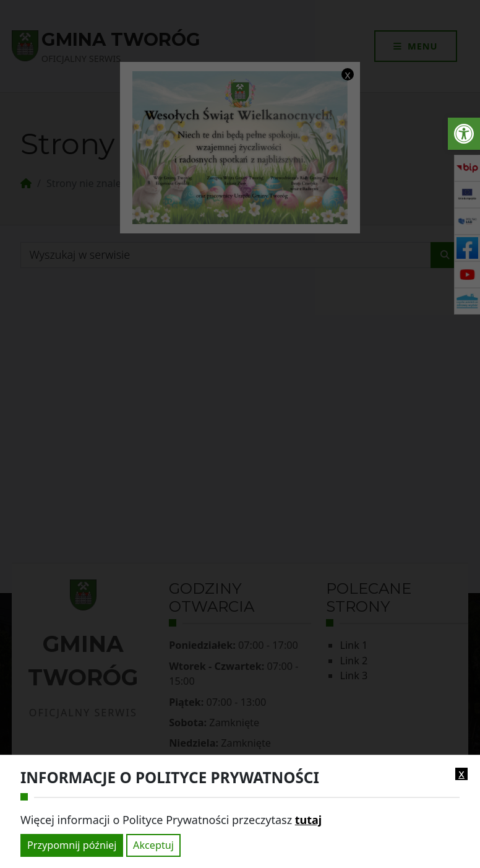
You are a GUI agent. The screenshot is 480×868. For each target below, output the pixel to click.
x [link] (461, 774)
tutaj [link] (308, 820)
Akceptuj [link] (153, 845)
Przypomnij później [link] (72, 845)
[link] (464, 134)
